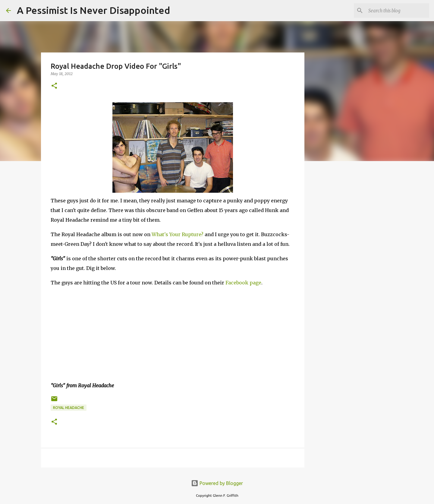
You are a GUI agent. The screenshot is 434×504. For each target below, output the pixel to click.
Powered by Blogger (217, 483)
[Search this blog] (398, 11)
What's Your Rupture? (178, 234)
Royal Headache (69, 408)
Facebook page (243, 283)
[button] (54, 86)
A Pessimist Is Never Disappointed (93, 10)
